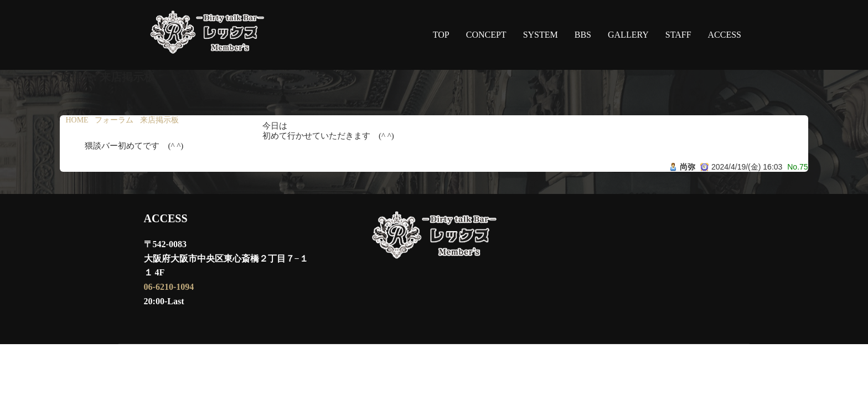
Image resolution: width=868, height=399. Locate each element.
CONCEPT (486, 35)
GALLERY (628, 35)
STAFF (678, 35)
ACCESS (725, 35)
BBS (583, 35)
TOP (441, 35)
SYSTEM (541, 35)
